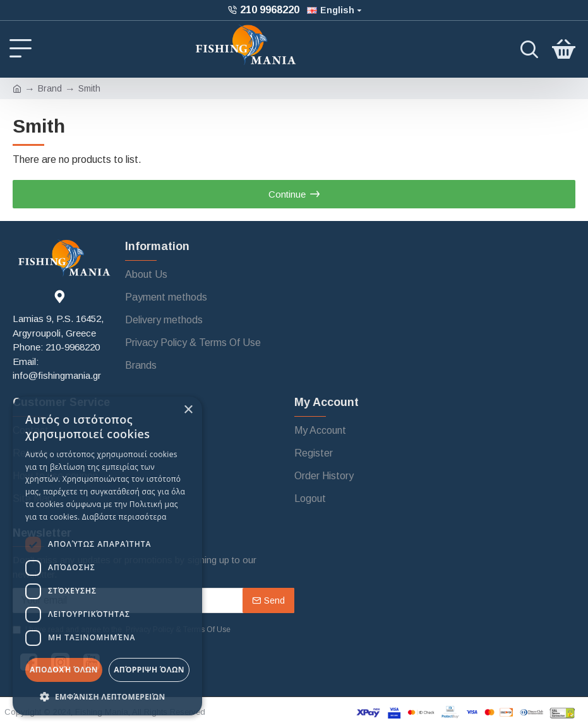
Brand (50, 88)
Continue (287, 194)
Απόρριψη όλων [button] (149, 670)
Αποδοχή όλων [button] (64, 670)
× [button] (188, 410)
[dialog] (107, 556)
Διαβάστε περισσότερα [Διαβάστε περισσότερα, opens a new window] (124, 517)
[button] (107, 696)
